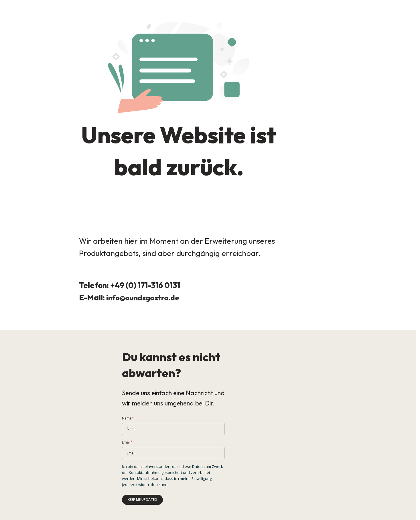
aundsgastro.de (155, 302)
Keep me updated (142, 483)
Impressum (9, 514)
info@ (116, 302)
